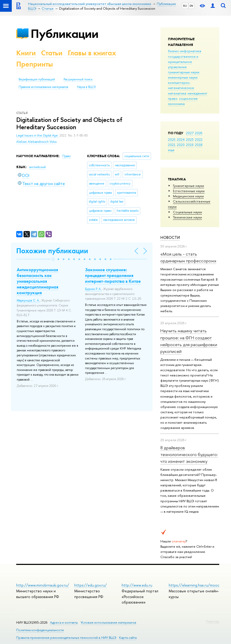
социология (188, 98)
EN (191, 6)
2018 (199, 145)
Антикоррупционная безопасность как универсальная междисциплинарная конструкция (38, 281)
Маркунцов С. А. (28, 300)
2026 (199, 133)
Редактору (213, 621)
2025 (172, 139)
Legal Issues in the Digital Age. (38, 135)
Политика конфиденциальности (40, 630)
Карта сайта (128, 638)
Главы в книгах (92, 53)
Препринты (35, 64)
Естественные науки (189, 191)
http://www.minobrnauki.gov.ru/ (43, 585)
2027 (190, 133)
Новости (170, 237)
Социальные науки (187, 212)
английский (38, 167)
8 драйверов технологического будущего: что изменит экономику (189, 454)
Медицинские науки (188, 196)
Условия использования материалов (108, 622)
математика (177, 93)
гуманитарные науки (184, 72)
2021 (172, 145)
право (173, 98)
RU (185, 6)
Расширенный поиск (78, 79)
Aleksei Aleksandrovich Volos (36, 142)
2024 (181, 139)
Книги (26, 53)
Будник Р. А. (93, 289)
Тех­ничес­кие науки (187, 217)
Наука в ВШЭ (86, 87)
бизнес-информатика (185, 51)
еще (171, 150)
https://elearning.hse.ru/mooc (194, 585)
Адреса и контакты (64, 622)
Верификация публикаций (37, 79)
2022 (199, 139)
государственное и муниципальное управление (183, 62)
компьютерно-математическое (181, 85)
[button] (53, 259)
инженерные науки (183, 77)
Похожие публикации (52, 251)
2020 (181, 145)
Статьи (52, 53)
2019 (190, 145)
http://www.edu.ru (137, 585)
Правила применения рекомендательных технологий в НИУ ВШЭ (66, 638)
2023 (190, 139)
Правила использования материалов (43, 87)
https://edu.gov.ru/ (91, 585)
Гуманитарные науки (188, 186)
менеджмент (198, 93)
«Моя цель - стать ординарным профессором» (188, 257)
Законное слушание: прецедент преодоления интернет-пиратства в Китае (113, 275)
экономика (176, 104)
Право (66, 156)
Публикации (64, 34)
